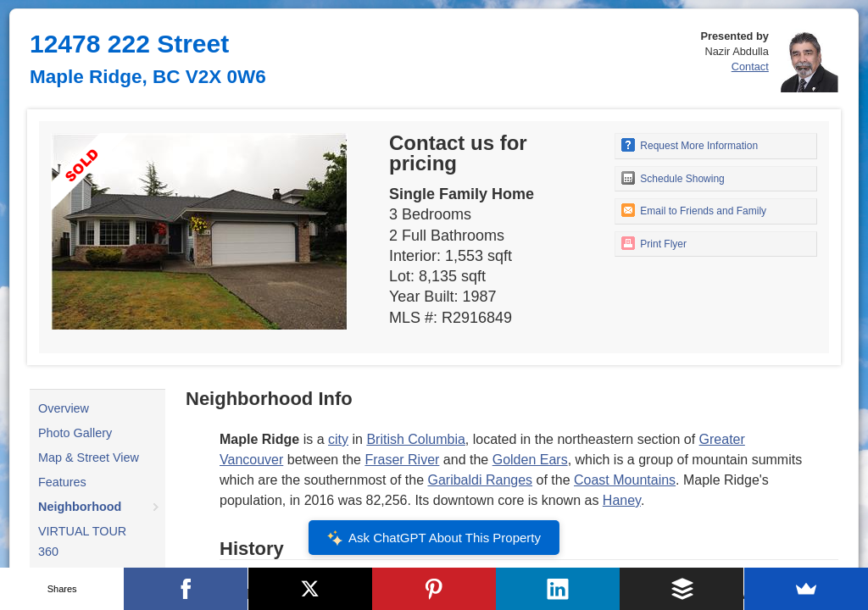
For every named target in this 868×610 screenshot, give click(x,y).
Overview (64, 408)
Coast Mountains (625, 480)
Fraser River (402, 460)
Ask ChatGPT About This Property (434, 538)
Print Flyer (654, 243)
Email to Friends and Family (694, 210)
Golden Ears (530, 460)
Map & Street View (89, 457)
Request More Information (690, 145)
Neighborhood (80, 507)
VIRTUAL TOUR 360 (82, 541)
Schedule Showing (673, 178)
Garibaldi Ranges (480, 480)
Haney (622, 500)
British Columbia (415, 439)
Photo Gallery (75, 433)
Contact (750, 67)
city (338, 439)
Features (62, 482)
